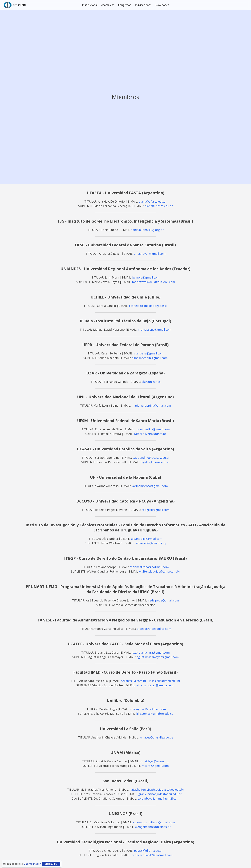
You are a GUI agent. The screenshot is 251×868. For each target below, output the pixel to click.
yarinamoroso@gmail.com (150, 486)
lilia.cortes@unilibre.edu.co (155, 714)
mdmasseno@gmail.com (155, 330)
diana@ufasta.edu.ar (153, 201)
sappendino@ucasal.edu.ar (151, 458)
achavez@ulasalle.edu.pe (156, 737)
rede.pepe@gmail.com (164, 600)
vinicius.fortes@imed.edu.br (156, 685)
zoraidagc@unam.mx (154, 761)
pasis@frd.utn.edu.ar (148, 851)
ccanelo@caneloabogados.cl (148, 306)
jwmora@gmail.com (146, 277)
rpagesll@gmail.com (156, 510)
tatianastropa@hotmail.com (149, 567)
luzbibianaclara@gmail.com (151, 652)
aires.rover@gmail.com (150, 254)
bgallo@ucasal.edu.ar (155, 462)
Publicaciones (143, 5)
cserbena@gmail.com (149, 353)
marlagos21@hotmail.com (148, 709)
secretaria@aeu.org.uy (151, 543)
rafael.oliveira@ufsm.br (150, 434)
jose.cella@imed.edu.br (165, 681)
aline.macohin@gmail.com (150, 358)
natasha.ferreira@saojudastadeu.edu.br (157, 789)
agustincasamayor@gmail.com (158, 657)
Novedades (162, 5)
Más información (32, 864)
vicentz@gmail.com (155, 766)
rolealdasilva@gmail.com (153, 429)
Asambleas (108, 5)
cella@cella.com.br (134, 681)
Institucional (90, 5)
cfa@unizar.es (151, 382)
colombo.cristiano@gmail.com (158, 798)
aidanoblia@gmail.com (147, 539)
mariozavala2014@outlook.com (154, 282)
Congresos (125, 5)
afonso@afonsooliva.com (154, 629)
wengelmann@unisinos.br (153, 827)
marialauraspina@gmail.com (151, 405)
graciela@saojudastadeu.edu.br (160, 794)
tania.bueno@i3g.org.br (148, 230)
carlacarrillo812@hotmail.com (152, 855)
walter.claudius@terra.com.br (160, 571)
